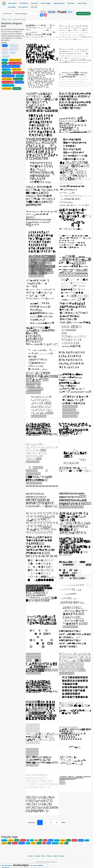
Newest (5, 49)
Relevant (5, 53)
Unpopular (6, 56)
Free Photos (24, 3)
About (55, 856)
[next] (63, 822)
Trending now (14, 46)
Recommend (14, 49)
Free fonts (34, 3)
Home (4, 19)
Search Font (7, 14)
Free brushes (82, 3)
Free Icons (71, 3)
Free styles (12, 7)
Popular (13, 53)
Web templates (59, 3)
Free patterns (23, 7)
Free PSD (34, 7)
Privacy (49, 856)
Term (43, 856)
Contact (62, 856)
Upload (43, 12)
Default (5, 46)
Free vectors (12, 3)
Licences (37, 856)
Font (9, 19)
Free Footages (46, 3)
